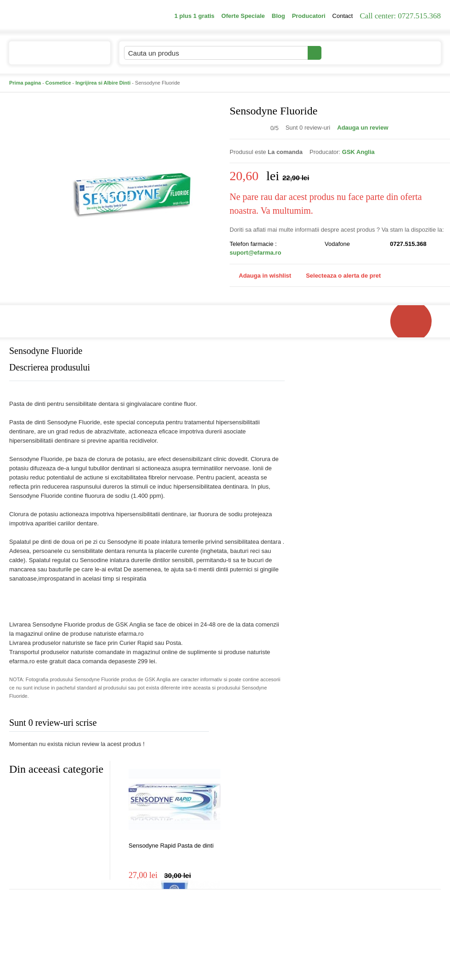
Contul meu (353, 53)
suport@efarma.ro (255, 253)
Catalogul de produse (53, 57)
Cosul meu (410, 53)
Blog (278, 16)
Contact (343, 16)
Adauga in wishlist (260, 276)
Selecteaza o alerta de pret (339, 276)
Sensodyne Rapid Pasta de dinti (171, 846)
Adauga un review (363, 128)
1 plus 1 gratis (194, 16)
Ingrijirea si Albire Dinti (103, 83)
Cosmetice (58, 83)
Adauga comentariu (252, 725)
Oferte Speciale (243, 16)
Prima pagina (25, 83)
